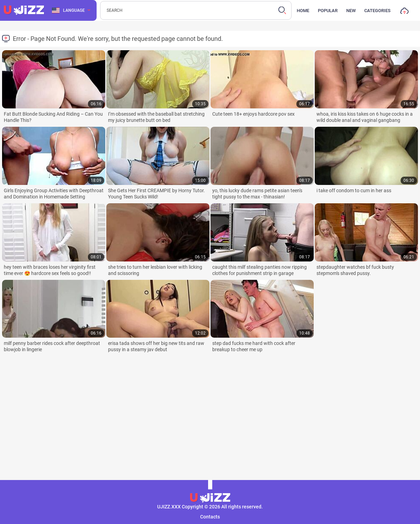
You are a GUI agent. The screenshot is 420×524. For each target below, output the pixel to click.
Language (68, 10)
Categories (377, 11)
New (351, 11)
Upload (404, 12)
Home (303, 11)
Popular (328, 11)
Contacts (210, 517)
